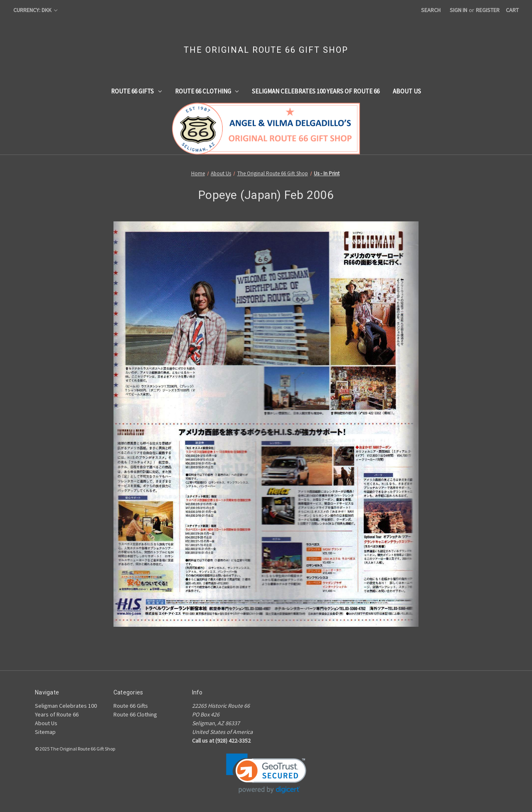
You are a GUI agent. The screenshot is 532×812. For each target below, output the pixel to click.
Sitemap (45, 732)
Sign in (458, 10)
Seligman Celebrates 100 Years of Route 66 (316, 91)
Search (431, 10)
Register (488, 10)
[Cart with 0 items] (512, 10)
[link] (266, 774)
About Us (407, 91)
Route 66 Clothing (207, 91)
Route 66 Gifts (136, 91)
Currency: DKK (35, 10)
